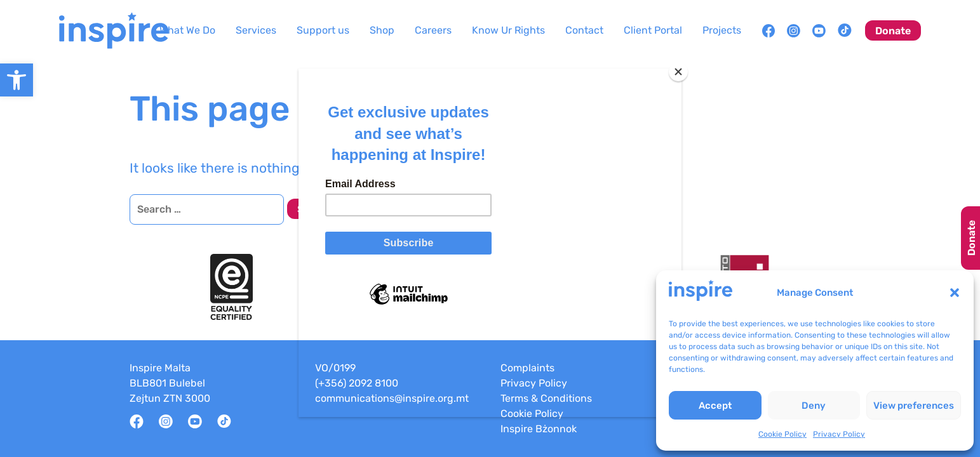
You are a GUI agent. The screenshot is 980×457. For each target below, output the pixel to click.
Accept (715, 406)
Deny (814, 406)
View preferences (914, 406)
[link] (17, 80)
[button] (955, 293)
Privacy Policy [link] (839, 434)
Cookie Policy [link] (782, 434)
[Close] (678, 72)
